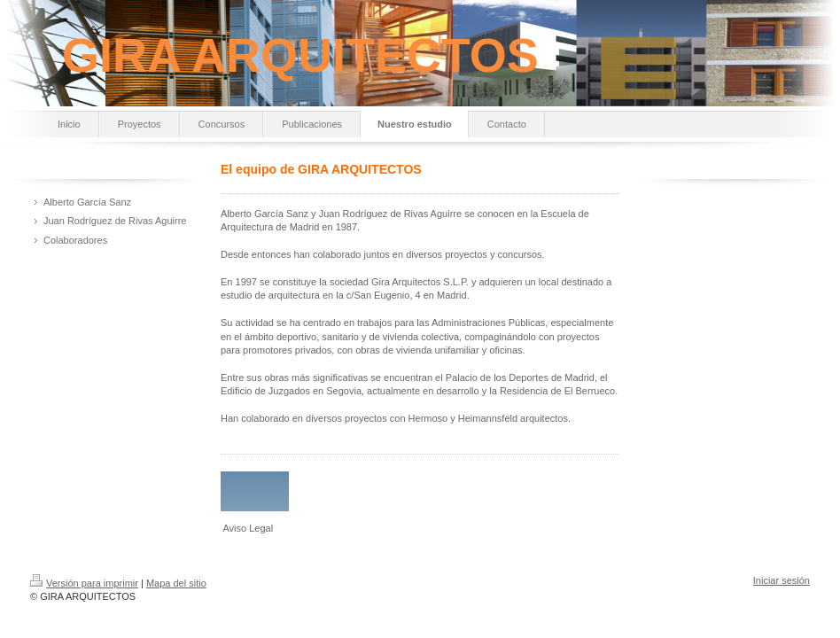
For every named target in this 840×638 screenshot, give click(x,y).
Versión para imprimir (84, 583)
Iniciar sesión (782, 580)
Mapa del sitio (176, 583)
